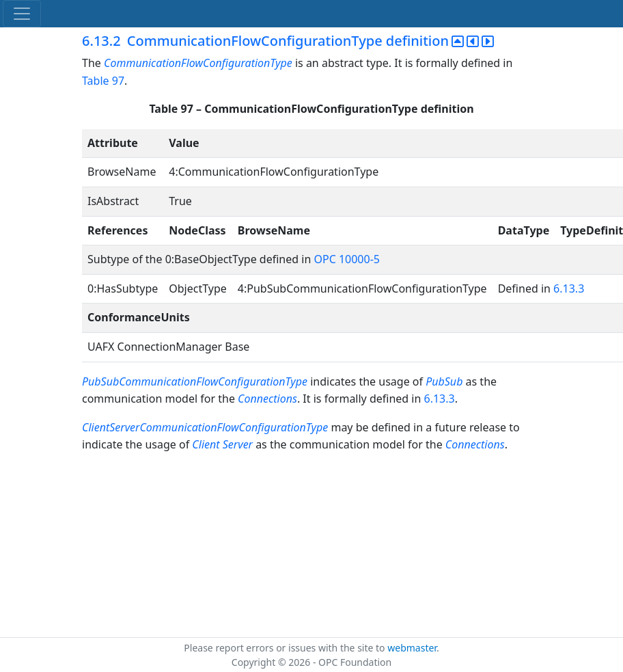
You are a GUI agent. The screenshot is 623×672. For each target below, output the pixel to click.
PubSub (444, 381)
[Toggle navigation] (22, 14)
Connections (267, 399)
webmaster (412, 648)
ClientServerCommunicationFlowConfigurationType (206, 427)
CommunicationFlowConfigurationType (198, 63)
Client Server (222, 444)
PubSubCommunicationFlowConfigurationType (195, 381)
